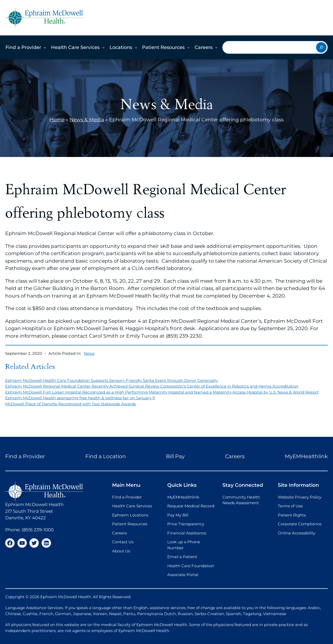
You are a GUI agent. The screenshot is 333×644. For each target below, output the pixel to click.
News (89, 353)
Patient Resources (163, 47)
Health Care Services (75, 47)
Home (57, 120)
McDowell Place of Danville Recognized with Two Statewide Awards (71, 404)
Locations (121, 47)
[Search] (321, 47)
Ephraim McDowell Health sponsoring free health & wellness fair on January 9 (80, 398)
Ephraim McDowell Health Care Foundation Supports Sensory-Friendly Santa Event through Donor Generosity (112, 380)
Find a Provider (23, 47)
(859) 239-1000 (38, 530)
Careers (204, 47)
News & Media (87, 120)
